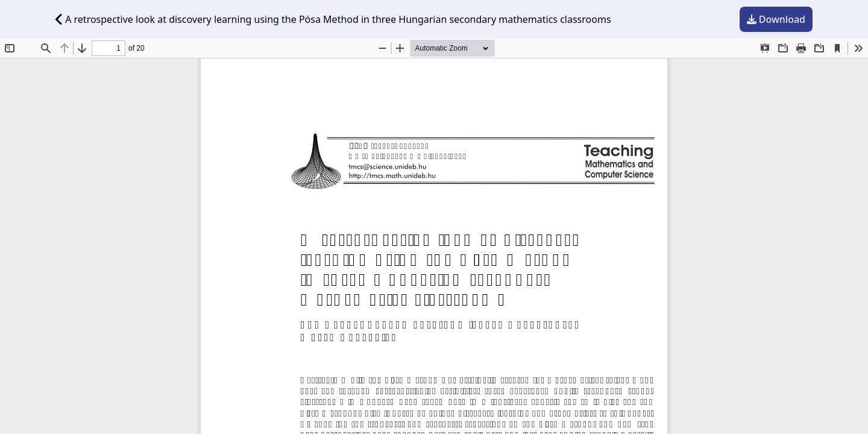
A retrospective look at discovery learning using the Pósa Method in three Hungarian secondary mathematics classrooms (333, 19)
